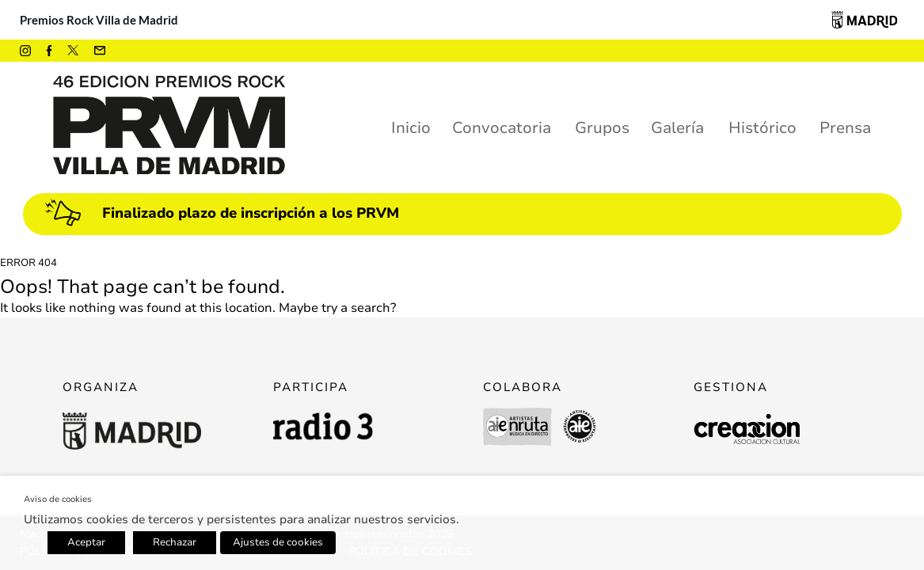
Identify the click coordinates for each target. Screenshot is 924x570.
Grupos (602, 128)
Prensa (845, 128)
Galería (677, 128)
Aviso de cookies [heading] (58, 499)
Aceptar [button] (86, 542)
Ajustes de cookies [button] (278, 542)
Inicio (411, 128)
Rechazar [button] (175, 542)
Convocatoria (502, 128)
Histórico (762, 128)
